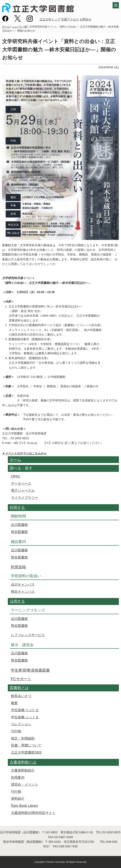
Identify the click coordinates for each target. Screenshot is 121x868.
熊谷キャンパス (23, 592)
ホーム (6, 27)
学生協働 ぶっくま (25, 717)
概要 (14, 703)
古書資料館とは (23, 762)
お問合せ (86, 19)
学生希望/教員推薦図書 (30, 670)
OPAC (16, 476)
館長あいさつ (21, 696)
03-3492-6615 (111, 832)
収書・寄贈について (26, 745)
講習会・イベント (24, 784)
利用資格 (18, 567)
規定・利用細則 (23, 738)
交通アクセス (70, 19)
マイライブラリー (24, 498)
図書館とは (19, 688)
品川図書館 (19, 525)
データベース (21, 484)
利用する (17, 508)
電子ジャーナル (23, 490)
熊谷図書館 (19, 532)
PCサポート (21, 679)
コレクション (21, 724)
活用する (17, 601)
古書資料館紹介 (23, 770)
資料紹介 (18, 799)
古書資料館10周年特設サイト (33, 813)
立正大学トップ (50, 19)
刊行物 (16, 731)
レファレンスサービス (28, 635)
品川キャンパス (23, 584)
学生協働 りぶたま (25, 710)
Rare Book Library (25, 806)
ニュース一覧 (19, 27)
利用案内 (18, 777)
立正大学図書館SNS (26, 752)
